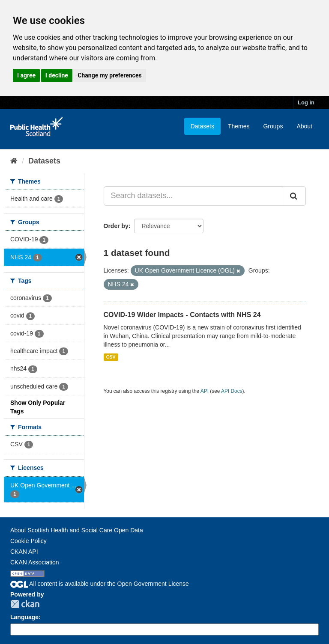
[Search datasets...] (194, 196)
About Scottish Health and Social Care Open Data (77, 530)
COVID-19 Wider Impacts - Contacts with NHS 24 (182, 315)
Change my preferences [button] (109, 75)
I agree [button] (26, 75)
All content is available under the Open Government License (100, 584)
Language (24, 617)
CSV (111, 357)
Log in (306, 102)
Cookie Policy (28, 541)
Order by (116, 226)
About (304, 126)
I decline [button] (57, 75)
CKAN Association (35, 562)
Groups (273, 126)
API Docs (232, 391)
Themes (239, 126)
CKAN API (24, 552)
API (205, 391)
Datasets (202, 126)
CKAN (25, 604)
